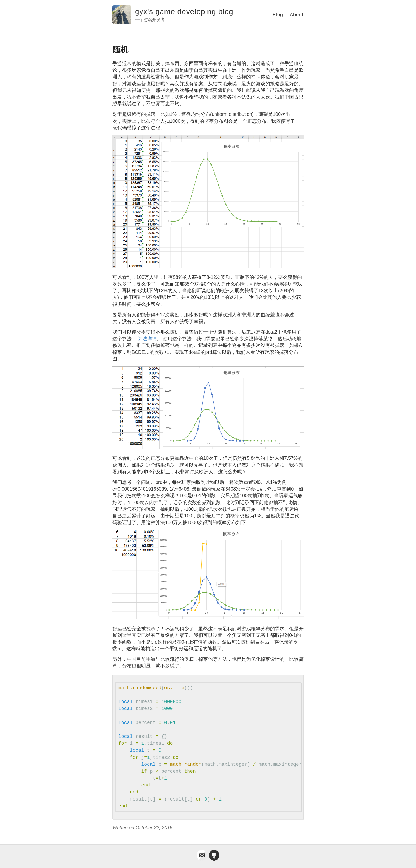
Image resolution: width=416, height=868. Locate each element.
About (297, 15)
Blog (278, 15)
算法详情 (147, 339)
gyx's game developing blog (184, 12)
